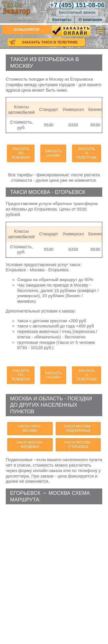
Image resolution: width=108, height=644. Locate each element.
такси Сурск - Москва (30, 428)
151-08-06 (77, 5)
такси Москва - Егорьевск (78, 445)
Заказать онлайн (53, 153)
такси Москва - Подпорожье (78, 428)
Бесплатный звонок (77, 12)
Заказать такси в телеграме (50, 42)
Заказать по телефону (21, 153)
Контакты (62, 20)
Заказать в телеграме (87, 153)
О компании (90, 20)
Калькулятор (27, 30)
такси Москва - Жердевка (30, 445)
